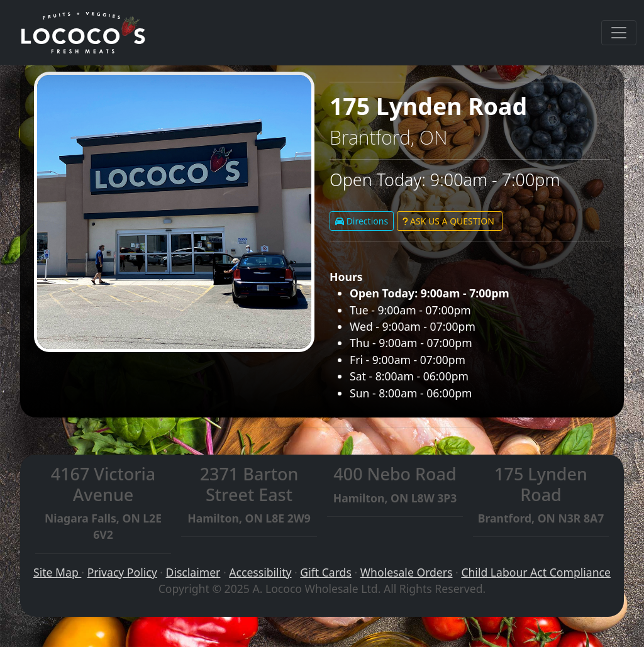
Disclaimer (193, 572)
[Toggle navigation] (619, 33)
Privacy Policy (122, 572)
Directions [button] (362, 221)
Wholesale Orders (407, 572)
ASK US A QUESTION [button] (450, 221)
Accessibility (260, 572)
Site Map (57, 572)
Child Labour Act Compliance (536, 572)
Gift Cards (325, 572)
